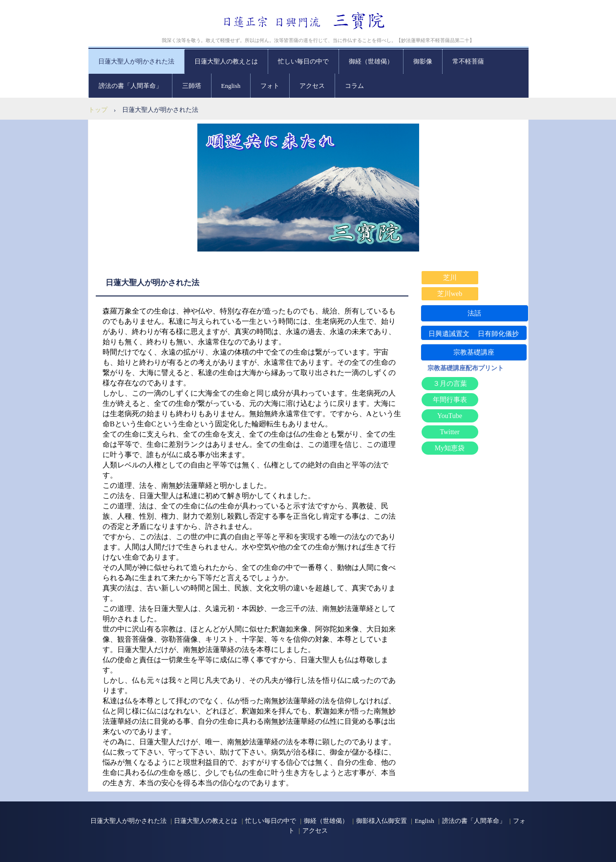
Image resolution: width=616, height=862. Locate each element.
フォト (270, 86)
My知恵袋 (450, 448)
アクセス (312, 86)
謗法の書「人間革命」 (130, 86)
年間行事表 (450, 400)
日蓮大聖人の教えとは (226, 61)
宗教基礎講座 (474, 352)
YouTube (450, 416)
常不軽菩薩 (468, 61)
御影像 (423, 61)
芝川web (450, 294)
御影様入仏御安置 (382, 821)
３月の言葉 (450, 384)
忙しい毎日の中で (303, 61)
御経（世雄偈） (371, 61)
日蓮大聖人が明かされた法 (136, 61)
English (231, 86)
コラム (354, 86)
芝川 (450, 278)
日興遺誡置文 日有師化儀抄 (474, 334)
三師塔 (192, 86)
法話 (474, 313)
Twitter (449, 432)
